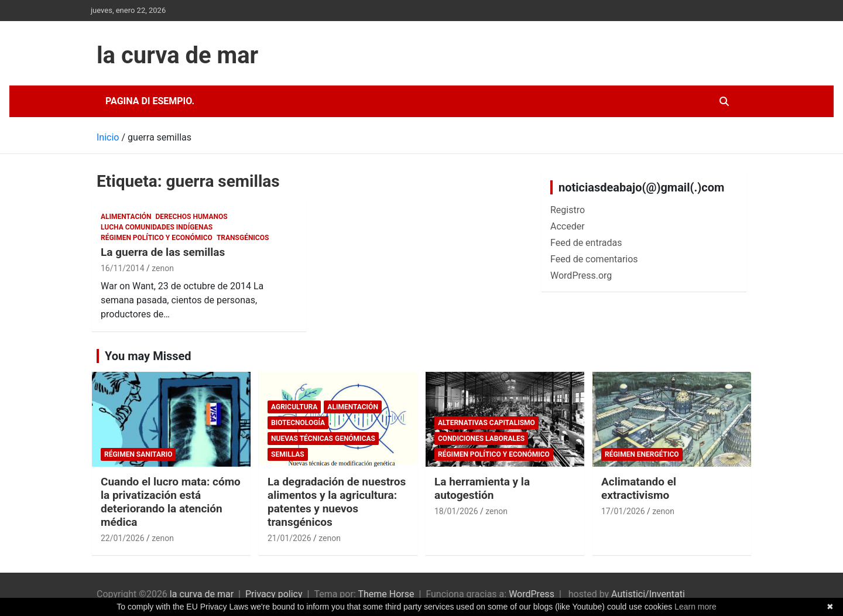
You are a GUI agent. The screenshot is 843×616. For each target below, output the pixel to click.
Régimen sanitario (138, 454)
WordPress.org (581, 276)
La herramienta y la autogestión (482, 488)
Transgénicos (243, 238)
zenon (163, 268)
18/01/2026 (456, 511)
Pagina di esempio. (150, 101)
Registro (568, 210)
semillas (288, 454)
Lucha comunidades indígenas (157, 227)
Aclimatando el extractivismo (639, 488)
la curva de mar (177, 55)
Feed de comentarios (594, 259)
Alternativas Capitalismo (486, 423)
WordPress (532, 594)
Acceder (568, 226)
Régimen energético (642, 454)
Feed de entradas (586, 243)
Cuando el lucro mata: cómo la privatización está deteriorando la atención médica (171, 502)
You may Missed (148, 356)
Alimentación (126, 217)
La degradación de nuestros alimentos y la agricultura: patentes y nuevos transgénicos (337, 502)
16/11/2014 (123, 268)
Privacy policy (274, 594)
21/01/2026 (289, 538)
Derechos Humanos (192, 217)
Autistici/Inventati (648, 594)
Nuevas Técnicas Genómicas (323, 439)
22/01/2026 (123, 538)
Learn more (695, 607)
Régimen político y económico (157, 238)
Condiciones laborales (481, 439)
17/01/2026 (623, 511)
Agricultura (294, 407)
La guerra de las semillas (163, 252)
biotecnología (298, 423)
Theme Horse (386, 594)
